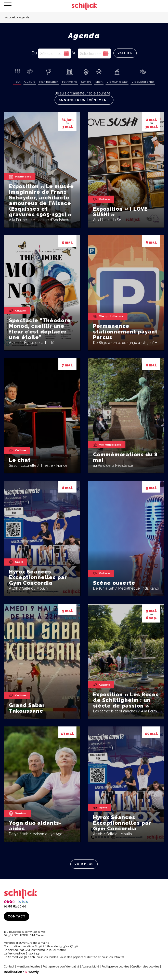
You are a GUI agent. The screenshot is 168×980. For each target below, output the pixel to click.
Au (74, 53)
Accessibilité (90, 966)
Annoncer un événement (84, 100)
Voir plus (84, 864)
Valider (125, 53)
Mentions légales (28, 966)
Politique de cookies (115, 966)
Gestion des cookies (145, 966)
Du (34, 53)
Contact (17, 916)
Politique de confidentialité (61, 966)
